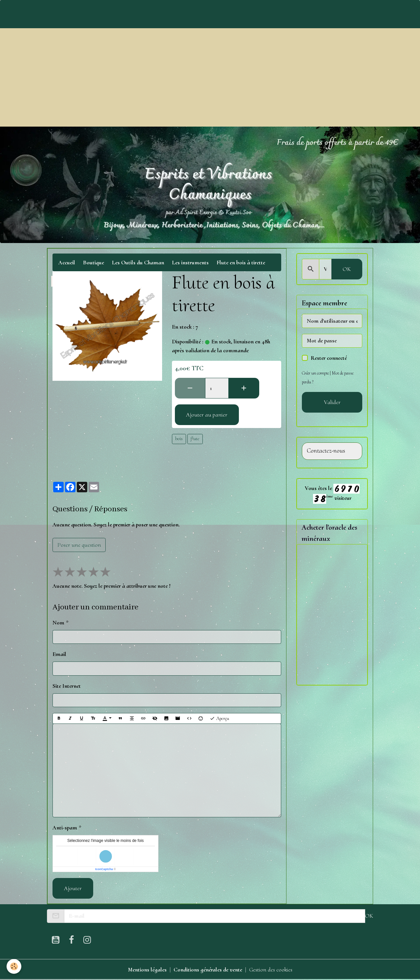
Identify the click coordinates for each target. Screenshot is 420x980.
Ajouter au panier (207, 415)
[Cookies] (14, 966)
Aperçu (219, 718)
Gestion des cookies (271, 970)
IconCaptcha (104, 869)
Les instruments (190, 262)
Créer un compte (315, 373)
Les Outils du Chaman (138, 262)
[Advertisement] (210, 77)
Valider (332, 402)
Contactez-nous (326, 451)
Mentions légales (147, 970)
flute (195, 439)
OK (347, 269)
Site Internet (67, 686)
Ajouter (73, 888)
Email (59, 654)
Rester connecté (329, 358)
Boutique (94, 262)
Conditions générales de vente (208, 970)
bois (179, 439)
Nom (58, 623)
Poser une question (79, 545)
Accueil (67, 262)
